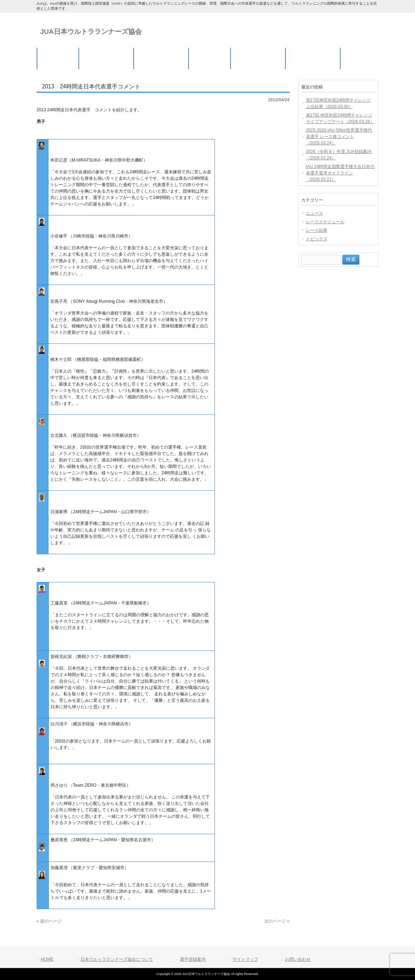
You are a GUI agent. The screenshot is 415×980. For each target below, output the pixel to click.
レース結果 (317, 230)
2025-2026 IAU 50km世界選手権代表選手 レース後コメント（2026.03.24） (339, 137)
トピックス (317, 239)
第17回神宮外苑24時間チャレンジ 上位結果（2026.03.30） (339, 103)
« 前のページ (49, 921)
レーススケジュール (325, 222)
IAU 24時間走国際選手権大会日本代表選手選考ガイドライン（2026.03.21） (340, 173)
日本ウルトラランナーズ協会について (117, 959)
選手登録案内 (193, 959)
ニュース (315, 213)
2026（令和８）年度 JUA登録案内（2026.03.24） (339, 155)
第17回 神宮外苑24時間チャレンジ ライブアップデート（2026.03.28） (340, 118)
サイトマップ (245, 959)
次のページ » (277, 921)
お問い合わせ (298, 959)
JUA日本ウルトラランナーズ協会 (91, 32)
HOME (47, 959)
